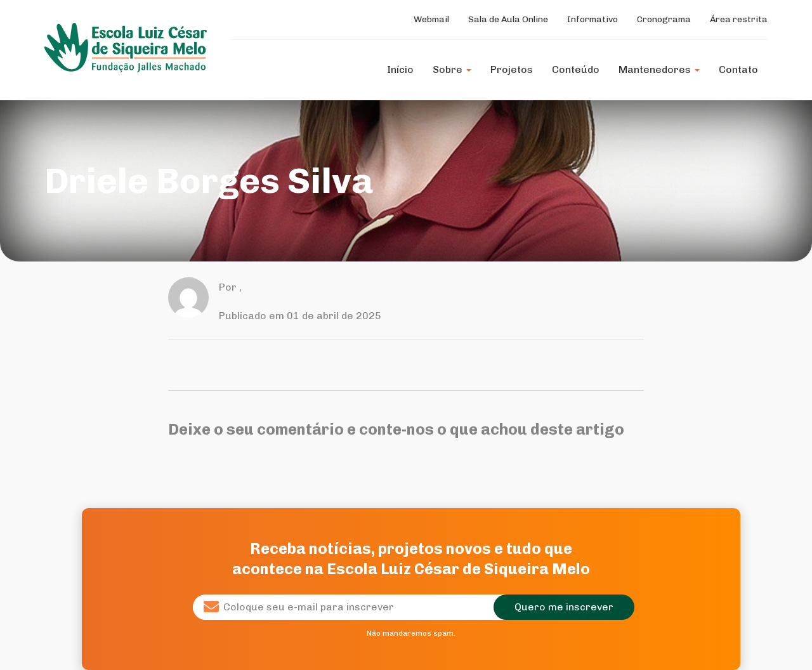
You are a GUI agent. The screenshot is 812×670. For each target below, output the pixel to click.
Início (400, 69)
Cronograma (664, 19)
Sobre (452, 69)
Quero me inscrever (564, 607)
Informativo (593, 19)
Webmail (431, 19)
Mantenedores (659, 69)
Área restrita (739, 19)
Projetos (512, 69)
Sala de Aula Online (508, 19)
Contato (738, 69)
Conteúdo (576, 69)
